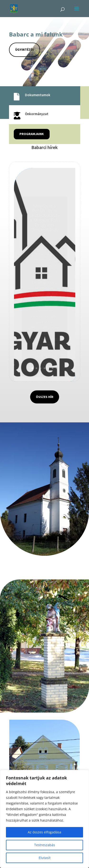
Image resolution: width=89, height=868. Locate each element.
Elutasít (45, 858)
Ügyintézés (25, 50)
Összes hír (45, 397)
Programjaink (32, 134)
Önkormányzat (37, 114)
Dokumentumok (38, 95)
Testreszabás (45, 845)
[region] (44, 819)
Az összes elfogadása (44, 832)
